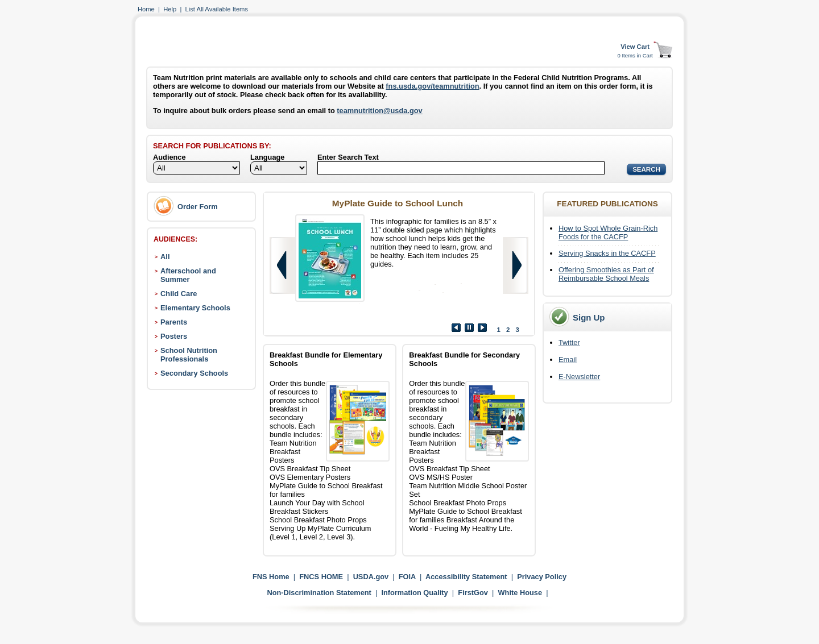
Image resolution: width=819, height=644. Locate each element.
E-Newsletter (579, 377)
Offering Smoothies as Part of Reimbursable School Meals (606, 274)
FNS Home (271, 577)
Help (170, 9)
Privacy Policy (542, 577)
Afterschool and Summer (188, 275)
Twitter (569, 342)
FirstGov (473, 593)
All (165, 257)
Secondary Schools (194, 373)
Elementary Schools (195, 308)
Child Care (179, 294)
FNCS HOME (321, 577)
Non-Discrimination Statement (319, 593)
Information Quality (414, 593)
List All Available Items (217, 9)
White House (520, 593)
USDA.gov (371, 577)
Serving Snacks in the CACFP (607, 253)
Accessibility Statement (466, 577)
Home (146, 9)
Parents (174, 322)
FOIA (407, 577)
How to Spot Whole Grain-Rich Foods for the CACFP (608, 232)
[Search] (461, 168)
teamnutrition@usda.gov (379, 111)
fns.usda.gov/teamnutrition (432, 86)
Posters (174, 336)
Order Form (198, 207)
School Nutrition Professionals (189, 355)
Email (568, 360)
